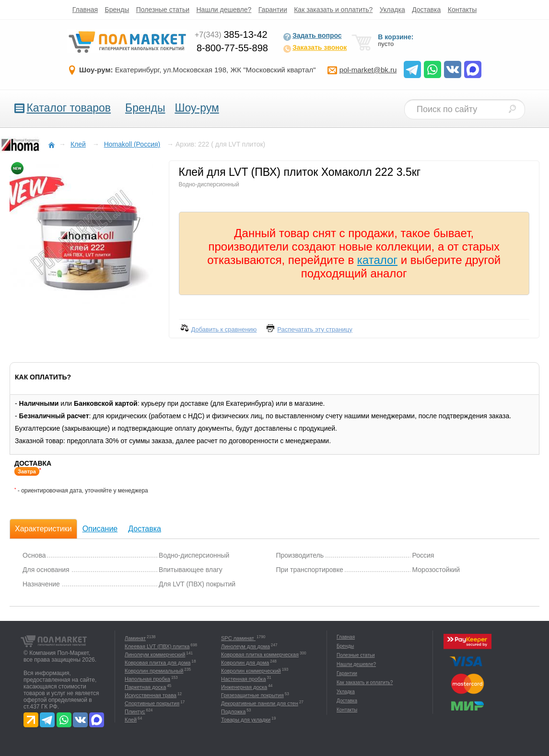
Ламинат (135, 638)
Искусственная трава (151, 695)
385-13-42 (231, 34)
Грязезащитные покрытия (252, 695)
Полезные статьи (163, 10)
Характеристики (43, 529)
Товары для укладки (246, 720)
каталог (377, 260)
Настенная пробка (244, 679)
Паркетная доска (145, 687)
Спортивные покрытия (152, 703)
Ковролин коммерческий (251, 671)
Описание (100, 529)
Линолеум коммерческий (155, 654)
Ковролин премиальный (154, 671)
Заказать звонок (315, 48)
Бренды (117, 10)
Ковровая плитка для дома (158, 663)
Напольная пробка (147, 679)
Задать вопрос (312, 36)
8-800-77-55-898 (232, 48)
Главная (85, 10)
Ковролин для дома (245, 663)
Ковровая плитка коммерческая (260, 654)
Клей (131, 720)
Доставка (426, 10)
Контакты (462, 10)
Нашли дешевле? (224, 10)
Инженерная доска (244, 687)
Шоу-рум (197, 108)
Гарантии (273, 10)
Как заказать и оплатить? (333, 10)
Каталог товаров (69, 108)
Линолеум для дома (245, 646)
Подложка (233, 711)
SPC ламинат (238, 638)
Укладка (392, 10)
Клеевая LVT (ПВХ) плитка (157, 646)
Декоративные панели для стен (260, 703)
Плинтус (135, 711)
